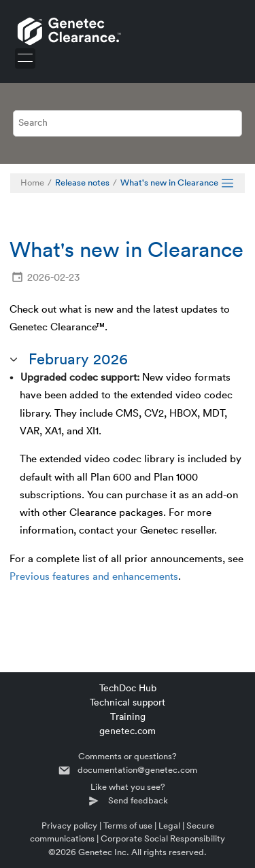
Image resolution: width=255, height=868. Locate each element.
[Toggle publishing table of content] (227, 183)
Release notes (82, 183)
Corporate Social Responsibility (163, 838)
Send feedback (138, 800)
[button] (15, 360)
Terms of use (128, 826)
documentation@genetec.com (137, 770)
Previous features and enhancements (94, 577)
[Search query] (128, 123)
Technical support (128, 703)
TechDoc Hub (128, 689)
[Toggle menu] (25, 58)
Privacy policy (69, 826)
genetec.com (128, 731)
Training (128, 717)
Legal (169, 826)
